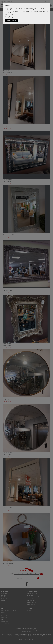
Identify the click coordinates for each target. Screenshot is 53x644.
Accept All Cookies (11, 21)
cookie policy (44, 13)
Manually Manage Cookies (11, 17)
